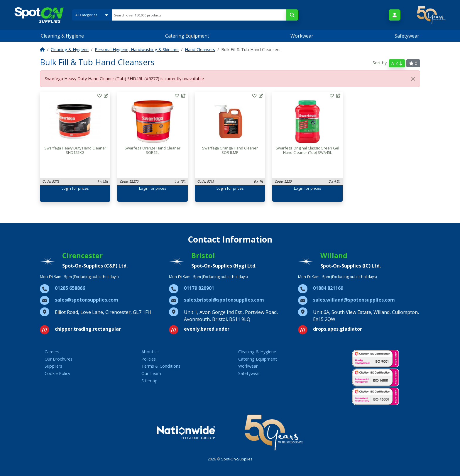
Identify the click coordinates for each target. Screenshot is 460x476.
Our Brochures (59, 359)
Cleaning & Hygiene (62, 36)
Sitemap (149, 381)
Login (66, 188)
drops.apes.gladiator (338, 329)
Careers (52, 352)
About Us (150, 352)
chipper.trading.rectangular (88, 329)
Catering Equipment (187, 36)
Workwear (302, 36)
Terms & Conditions (161, 366)
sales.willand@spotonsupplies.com (354, 300)
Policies (149, 359)
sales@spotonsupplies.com (87, 300)
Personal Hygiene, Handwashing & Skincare (137, 49)
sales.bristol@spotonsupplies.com (224, 300)
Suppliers (53, 366)
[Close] (413, 79)
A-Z (397, 63)
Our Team (151, 373)
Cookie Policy (57, 373)
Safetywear (407, 36)
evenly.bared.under (207, 329)
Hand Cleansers (200, 49)
